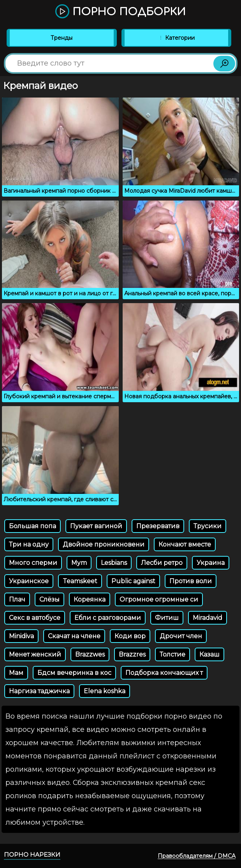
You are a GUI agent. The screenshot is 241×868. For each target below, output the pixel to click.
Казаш (209, 654)
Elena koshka (105, 691)
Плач (17, 599)
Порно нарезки (32, 855)
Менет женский (35, 654)
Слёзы (49, 599)
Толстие (172, 654)
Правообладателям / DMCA (197, 856)
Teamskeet (80, 581)
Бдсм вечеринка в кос (74, 673)
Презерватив (158, 526)
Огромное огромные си (159, 599)
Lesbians (114, 563)
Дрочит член (181, 636)
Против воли (191, 581)
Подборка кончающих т (164, 673)
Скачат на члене (74, 636)
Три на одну (29, 544)
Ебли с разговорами (108, 618)
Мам (16, 673)
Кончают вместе (185, 544)
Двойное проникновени (104, 544)
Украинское (29, 581)
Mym (79, 563)
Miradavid (208, 618)
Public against (133, 581)
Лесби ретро (162, 563)
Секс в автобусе (35, 618)
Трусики (208, 526)
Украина (211, 563)
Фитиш (167, 618)
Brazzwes (90, 654)
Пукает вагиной (96, 526)
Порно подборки (120, 12)
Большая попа (33, 526)
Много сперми (33, 563)
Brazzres (132, 654)
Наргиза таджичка (39, 691)
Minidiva (21, 636)
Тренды (62, 38)
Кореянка (90, 599)
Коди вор (130, 636)
